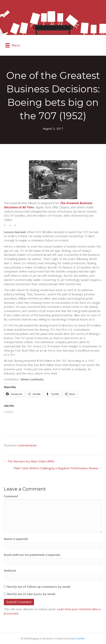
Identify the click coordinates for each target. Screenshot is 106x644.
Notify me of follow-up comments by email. (39, 587)
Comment (11, 496)
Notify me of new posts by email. (31, 594)
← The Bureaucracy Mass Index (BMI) (29, 461)
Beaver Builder (77, 639)
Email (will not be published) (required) (32, 555)
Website (10, 570)
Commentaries (27, 445)
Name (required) (16, 539)
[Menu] (13, 45)
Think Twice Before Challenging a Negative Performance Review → (58, 468)
